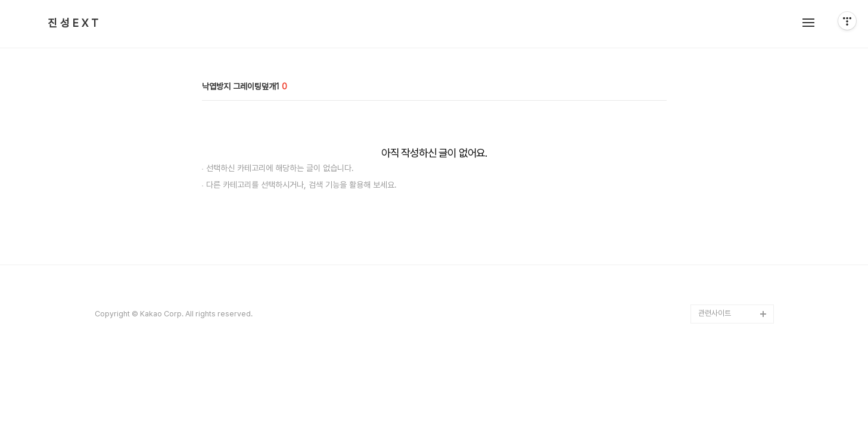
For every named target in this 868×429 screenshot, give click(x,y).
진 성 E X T (73, 23)
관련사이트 (715, 313)
